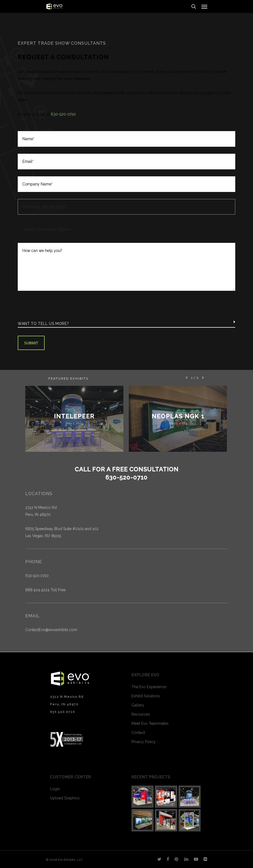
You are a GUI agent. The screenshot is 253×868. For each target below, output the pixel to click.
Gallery (138, 705)
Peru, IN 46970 (38, 514)
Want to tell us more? (43, 324)
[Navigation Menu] (204, 6)
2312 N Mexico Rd (41, 507)
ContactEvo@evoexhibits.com (51, 630)
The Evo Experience (149, 687)
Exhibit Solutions (146, 696)
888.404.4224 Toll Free (45, 590)
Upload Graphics (65, 798)
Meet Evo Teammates (150, 723)
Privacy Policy (144, 742)
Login (55, 789)
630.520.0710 (37, 576)
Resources (141, 714)
